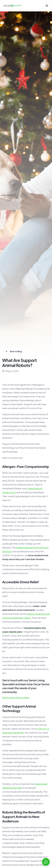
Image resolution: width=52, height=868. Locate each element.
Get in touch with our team (16, 697)
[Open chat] (46, 862)
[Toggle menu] (47, 6)
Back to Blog (14, 351)
